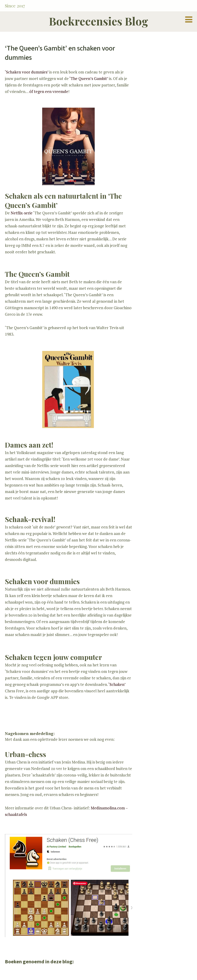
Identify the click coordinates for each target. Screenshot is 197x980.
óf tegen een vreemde (49, 91)
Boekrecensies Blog (98, 21)
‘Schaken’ (117, 684)
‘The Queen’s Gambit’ (89, 78)
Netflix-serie (22, 213)
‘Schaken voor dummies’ (27, 72)
